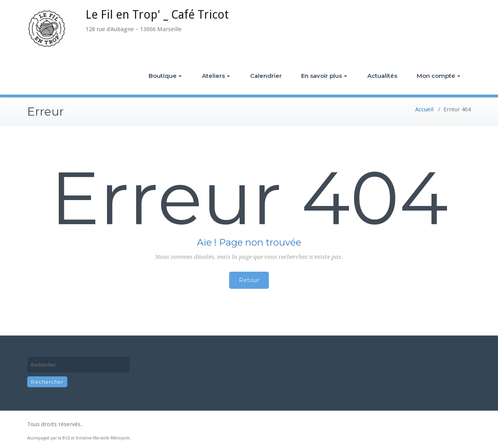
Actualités (382, 76)
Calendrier (266, 76)
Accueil (424, 109)
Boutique (165, 76)
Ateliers (216, 76)
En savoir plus (324, 76)
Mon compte (438, 76)
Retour (249, 280)
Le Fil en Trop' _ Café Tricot (157, 15)
